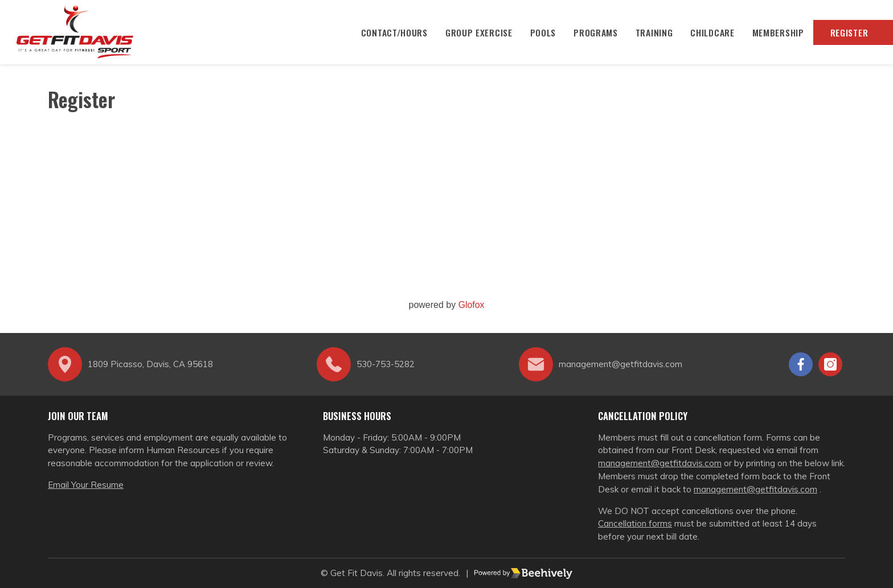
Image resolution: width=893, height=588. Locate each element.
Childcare (710, 34)
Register (848, 34)
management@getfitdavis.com (660, 464)
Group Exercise (476, 34)
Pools (540, 34)
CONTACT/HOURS (390, 34)
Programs (594, 34)
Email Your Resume (86, 485)
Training (652, 34)
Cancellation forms (635, 524)
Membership (776, 34)
